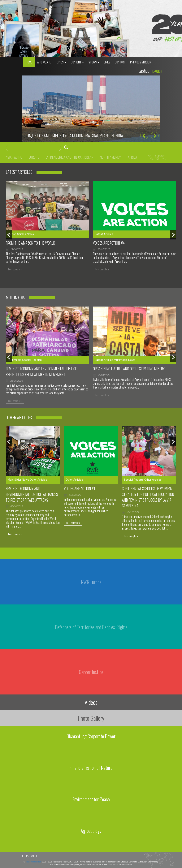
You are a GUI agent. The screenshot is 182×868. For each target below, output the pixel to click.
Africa (132, 157)
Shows (94, 62)
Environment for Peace (91, 799)
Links (107, 62)
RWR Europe (91, 582)
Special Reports (32, 360)
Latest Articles (17, 234)
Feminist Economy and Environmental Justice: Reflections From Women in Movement (42, 372)
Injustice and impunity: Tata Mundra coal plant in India (76, 135)
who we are (44, 62)
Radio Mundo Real (34, 862)
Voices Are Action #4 (109, 243)
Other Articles (38, 480)
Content (77, 62)
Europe (34, 157)
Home (29, 62)
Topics (61, 62)
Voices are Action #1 (79, 488)
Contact (120, 62)
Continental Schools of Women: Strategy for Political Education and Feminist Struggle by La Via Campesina (148, 497)
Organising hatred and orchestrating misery (129, 369)
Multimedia (14, 360)
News (30, 234)
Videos (91, 702)
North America (111, 157)
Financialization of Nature (91, 768)
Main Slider (14, 480)
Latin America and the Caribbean (69, 157)
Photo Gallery (91, 718)
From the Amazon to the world (30, 243)
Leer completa (15, 269)
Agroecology (91, 831)
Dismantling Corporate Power (91, 736)
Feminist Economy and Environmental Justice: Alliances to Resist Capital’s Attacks (32, 494)
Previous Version (141, 62)
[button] (144, 136)
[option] (91, 109)
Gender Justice (91, 672)
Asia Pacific (14, 157)
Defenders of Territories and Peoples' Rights (91, 627)
